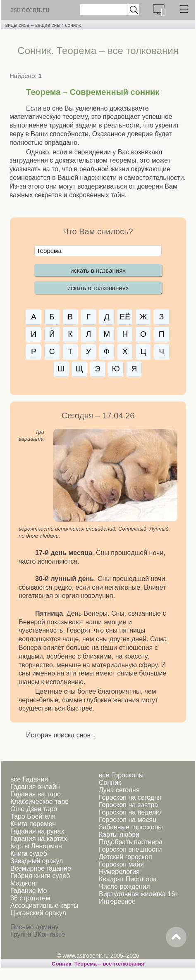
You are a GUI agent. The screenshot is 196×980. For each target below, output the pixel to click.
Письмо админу (34, 927)
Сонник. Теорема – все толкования (98, 964)
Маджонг (24, 883)
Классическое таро (39, 802)
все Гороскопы (121, 775)
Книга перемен (33, 824)
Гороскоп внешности (130, 849)
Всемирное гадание (41, 868)
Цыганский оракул (38, 913)
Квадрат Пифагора (128, 879)
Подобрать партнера (131, 842)
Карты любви (119, 835)
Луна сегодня (119, 790)
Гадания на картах (39, 839)
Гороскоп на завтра (128, 805)
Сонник (110, 783)
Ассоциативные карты (44, 906)
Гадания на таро (36, 794)
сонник (73, 25)
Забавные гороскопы (131, 827)
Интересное (117, 901)
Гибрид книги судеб (40, 876)
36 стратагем (30, 898)
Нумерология (119, 872)
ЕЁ (125, 317)
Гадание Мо (29, 891)
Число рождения (124, 887)
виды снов (17, 25)
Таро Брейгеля (33, 816)
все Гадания (29, 779)
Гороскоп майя (121, 864)
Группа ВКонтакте (38, 934)
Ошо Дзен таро (34, 809)
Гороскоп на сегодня (130, 797)
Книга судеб (29, 854)
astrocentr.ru (30, 9)
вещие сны (48, 25)
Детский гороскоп (125, 857)
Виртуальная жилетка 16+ (139, 894)
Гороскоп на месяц (128, 820)
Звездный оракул (37, 861)
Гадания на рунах (37, 831)
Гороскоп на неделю (130, 812)
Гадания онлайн (35, 787)
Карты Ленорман (36, 846)
